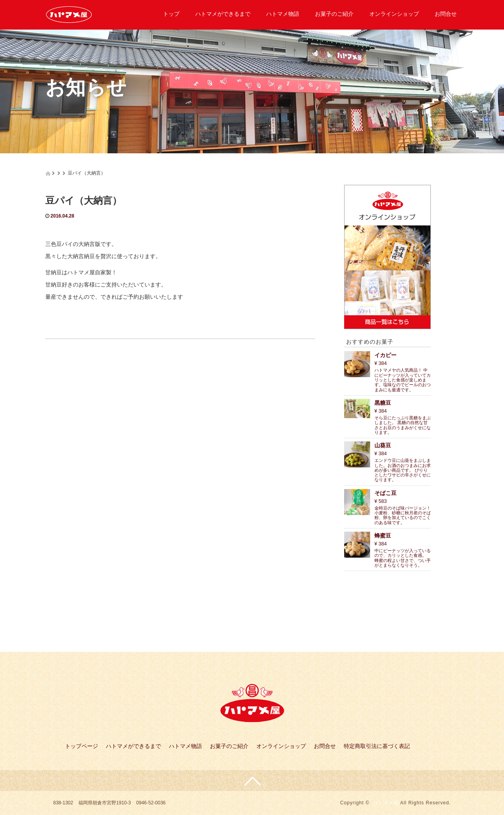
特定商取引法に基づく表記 (377, 746)
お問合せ (446, 14)
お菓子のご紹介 (334, 14)
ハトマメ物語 (283, 14)
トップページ (82, 746)
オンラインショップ (394, 14)
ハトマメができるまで (223, 14)
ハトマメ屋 (386, 803)
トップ (171, 14)
